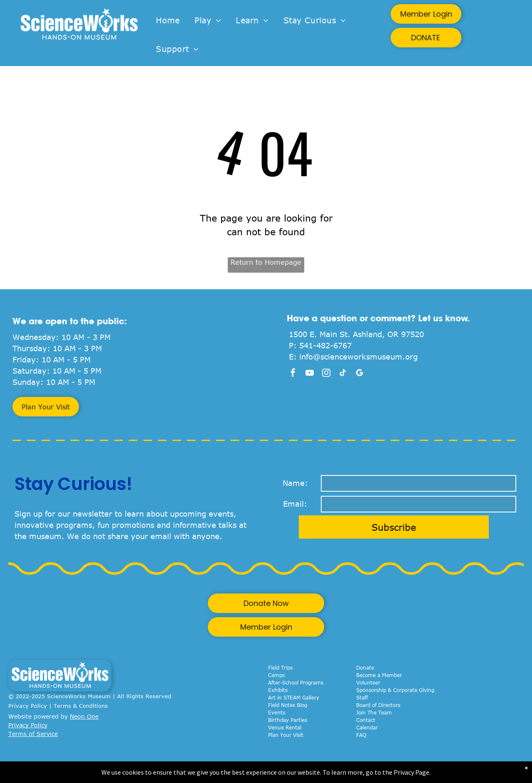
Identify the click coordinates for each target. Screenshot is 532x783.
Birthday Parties (288, 720)
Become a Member (379, 675)
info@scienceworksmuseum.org (358, 357)
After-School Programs (296, 682)
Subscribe (394, 527)
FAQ (361, 735)
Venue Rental (285, 727)
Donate (365, 667)
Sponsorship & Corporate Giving (395, 690)
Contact (366, 720)
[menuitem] (168, 21)
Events (277, 712)
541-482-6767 (325, 345)
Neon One (84, 716)
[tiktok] (343, 374)
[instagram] (326, 374)
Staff (362, 697)
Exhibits (278, 690)
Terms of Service (33, 734)
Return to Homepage (266, 262)
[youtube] (310, 374)
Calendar (367, 727)
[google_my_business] (360, 374)
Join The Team (374, 712)
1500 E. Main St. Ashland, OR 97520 (356, 334)
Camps (276, 675)
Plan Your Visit (286, 735)
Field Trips (280, 667)
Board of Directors (378, 705)
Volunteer (368, 682)
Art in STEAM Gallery (294, 697)
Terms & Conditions (81, 706)
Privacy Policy (28, 706)
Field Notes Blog (288, 705)
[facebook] (293, 374)
